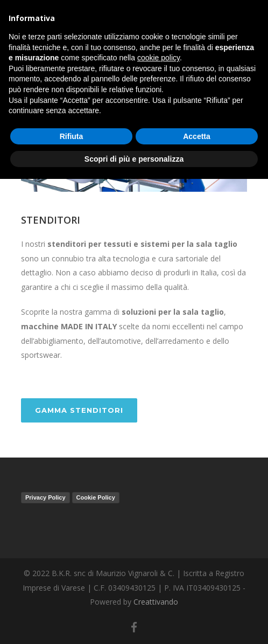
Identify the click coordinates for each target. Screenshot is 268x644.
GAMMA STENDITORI (79, 410)
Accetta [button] (197, 136)
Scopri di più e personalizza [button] (134, 159)
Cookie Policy (96, 497)
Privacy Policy (45, 497)
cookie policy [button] (158, 58)
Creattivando (156, 602)
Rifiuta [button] (72, 136)
